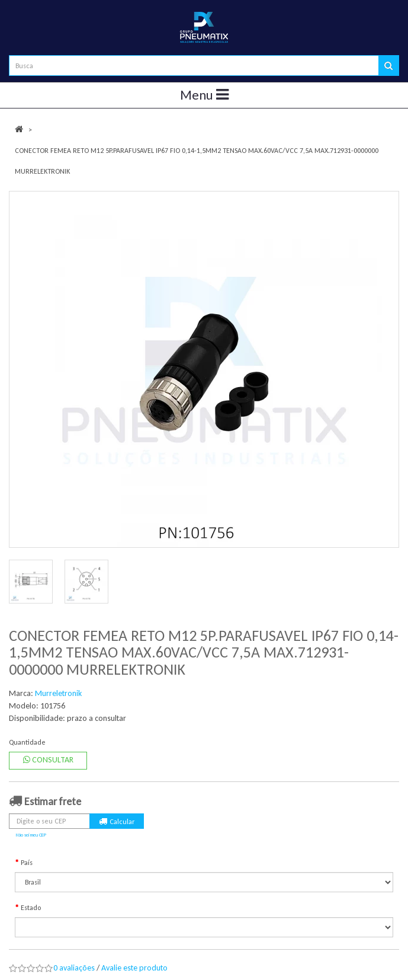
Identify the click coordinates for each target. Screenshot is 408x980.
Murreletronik (58, 693)
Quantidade (27, 742)
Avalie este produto (134, 968)
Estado (31, 908)
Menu (204, 95)
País (27, 863)
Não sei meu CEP (31, 835)
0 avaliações (74, 968)
